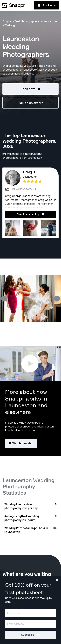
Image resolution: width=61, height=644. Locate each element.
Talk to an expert (31, 103)
